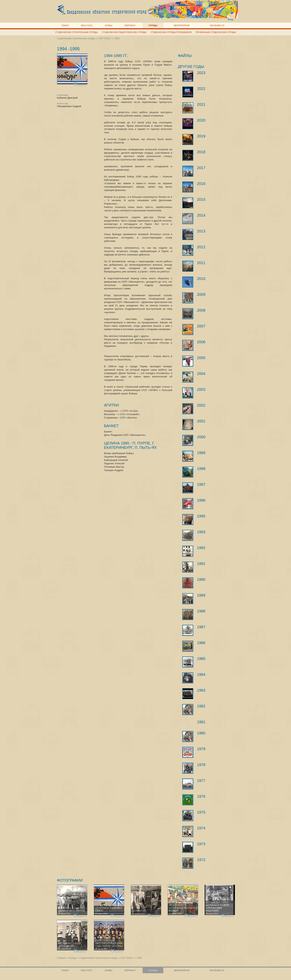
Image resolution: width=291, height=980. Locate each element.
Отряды (153, 25)
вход (230, 19)
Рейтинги (130, 25)
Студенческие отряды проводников (171, 32)
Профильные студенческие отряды (216, 32)
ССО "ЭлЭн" (104, 38)
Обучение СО (217, 25)
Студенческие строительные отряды (76, 32)
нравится (80, 85)
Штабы (109, 25)
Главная (61, 958)
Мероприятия (182, 25)
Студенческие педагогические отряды (124, 32)
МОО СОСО (87, 25)
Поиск (65, 25)
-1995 (117, 38)
